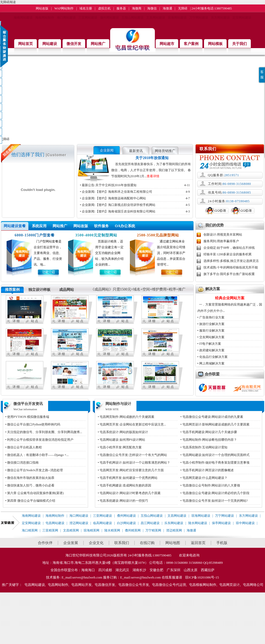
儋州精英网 (133, 530)
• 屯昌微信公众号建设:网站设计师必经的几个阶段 (215, 493)
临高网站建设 (103, 523)
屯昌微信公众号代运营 (169, 585)
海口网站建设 (66, 18)
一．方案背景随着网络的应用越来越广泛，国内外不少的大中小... (230, 304)
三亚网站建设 (88, 18)
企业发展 (71, 543)
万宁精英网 (153, 530)
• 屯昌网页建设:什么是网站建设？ (204, 478)
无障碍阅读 (8, 2)
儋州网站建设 (109, 18)
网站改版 (42, 8)
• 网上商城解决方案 (211, 363)
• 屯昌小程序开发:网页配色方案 (120, 447)
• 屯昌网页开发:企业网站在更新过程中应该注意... (132, 424)
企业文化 (96, 543)
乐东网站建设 (174, 523)
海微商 (137, 8)
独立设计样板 (39, 290)
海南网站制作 (45, 18)
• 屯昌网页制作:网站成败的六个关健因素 (126, 417)
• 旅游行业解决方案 (211, 324)
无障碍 (183, 8)
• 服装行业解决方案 (211, 331)
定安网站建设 (242, 18)
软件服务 (101, 226)
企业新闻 (107, 150)
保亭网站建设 (221, 523)
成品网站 (67, 290)
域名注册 (86, 8)
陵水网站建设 (198, 523)
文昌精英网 (71, 530)
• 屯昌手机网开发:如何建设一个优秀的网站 (128, 478)
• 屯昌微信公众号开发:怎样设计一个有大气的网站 (132, 455)
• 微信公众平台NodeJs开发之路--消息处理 (34, 470)
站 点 (35, 321)
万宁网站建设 (199, 18)
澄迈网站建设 (79, 523)
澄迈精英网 (174, 530)
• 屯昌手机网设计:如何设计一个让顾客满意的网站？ (134, 463)
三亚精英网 (50, 530)
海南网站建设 (23, 18)
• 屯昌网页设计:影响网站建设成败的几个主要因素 (215, 424)
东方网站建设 (220, 18)
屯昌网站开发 (81, 585)
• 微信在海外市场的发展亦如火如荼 (30, 478)
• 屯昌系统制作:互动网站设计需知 (204, 447)
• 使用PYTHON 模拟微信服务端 (27, 417)
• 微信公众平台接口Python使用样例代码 (33, 424)
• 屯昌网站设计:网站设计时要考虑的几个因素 (129, 493)
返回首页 (198, 543)
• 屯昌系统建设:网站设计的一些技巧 (123, 501)
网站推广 (60, 226)
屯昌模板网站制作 (203, 585)
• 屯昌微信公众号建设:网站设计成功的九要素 (212, 417)
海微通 (167, 8)
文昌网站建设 (156, 18)
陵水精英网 (112, 530)
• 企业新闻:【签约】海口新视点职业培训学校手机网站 (135, 205)
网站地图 (173, 543)
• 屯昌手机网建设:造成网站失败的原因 (124, 485)
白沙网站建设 (126, 523)
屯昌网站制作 (58, 585)
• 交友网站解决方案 (211, 337)
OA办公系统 (125, 226)
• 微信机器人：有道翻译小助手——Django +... (37, 455)
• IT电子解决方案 (209, 344)
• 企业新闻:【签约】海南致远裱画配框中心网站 (135, 198)
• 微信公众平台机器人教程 (24, 447)
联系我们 (122, 543)
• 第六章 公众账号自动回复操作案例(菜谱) (34, 493)
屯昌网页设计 (230, 585)
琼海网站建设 (177, 18)
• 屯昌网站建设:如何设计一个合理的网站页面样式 (215, 455)
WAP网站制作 (64, 8)
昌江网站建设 (150, 523)
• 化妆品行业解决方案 (213, 357)
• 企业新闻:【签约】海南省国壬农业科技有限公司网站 (135, 211)
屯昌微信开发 (105, 585)
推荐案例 (12, 290)
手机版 (222, 543)
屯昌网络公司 (253, 585)
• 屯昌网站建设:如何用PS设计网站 (121, 440)
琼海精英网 (91, 530)
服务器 (121, 8)
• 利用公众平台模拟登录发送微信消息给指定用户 (39, 440)
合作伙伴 (45, 543)
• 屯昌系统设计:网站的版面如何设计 (123, 432)
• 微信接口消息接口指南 (22, 463)
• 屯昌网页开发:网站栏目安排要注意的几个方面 (131, 470)
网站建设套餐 (15, 226)
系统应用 (39, 226)
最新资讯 (136, 151)
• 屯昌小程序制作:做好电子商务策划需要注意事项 (215, 463)
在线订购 (147, 543)
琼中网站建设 (245, 523)
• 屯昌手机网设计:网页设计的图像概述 (207, 470)
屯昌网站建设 (55, 523)
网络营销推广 (165, 151)
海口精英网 (30, 530)
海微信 (152, 8)
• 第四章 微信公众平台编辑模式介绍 (30, 501)
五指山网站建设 (132, 18)
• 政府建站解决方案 (211, 350)
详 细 (16, 321)
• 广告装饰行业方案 (211, 317)
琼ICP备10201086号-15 (202, 577)
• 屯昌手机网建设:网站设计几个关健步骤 (209, 432)
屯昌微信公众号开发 (134, 585)
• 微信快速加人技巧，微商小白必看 (30, 485)
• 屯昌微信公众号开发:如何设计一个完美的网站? (214, 501)
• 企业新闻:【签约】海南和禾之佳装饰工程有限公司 (135, 192)
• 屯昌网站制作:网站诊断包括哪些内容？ (209, 440)
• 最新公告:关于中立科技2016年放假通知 (135, 185)
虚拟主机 (104, 8)
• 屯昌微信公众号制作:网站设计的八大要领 (210, 485)
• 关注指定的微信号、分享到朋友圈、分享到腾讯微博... (44, 432)
